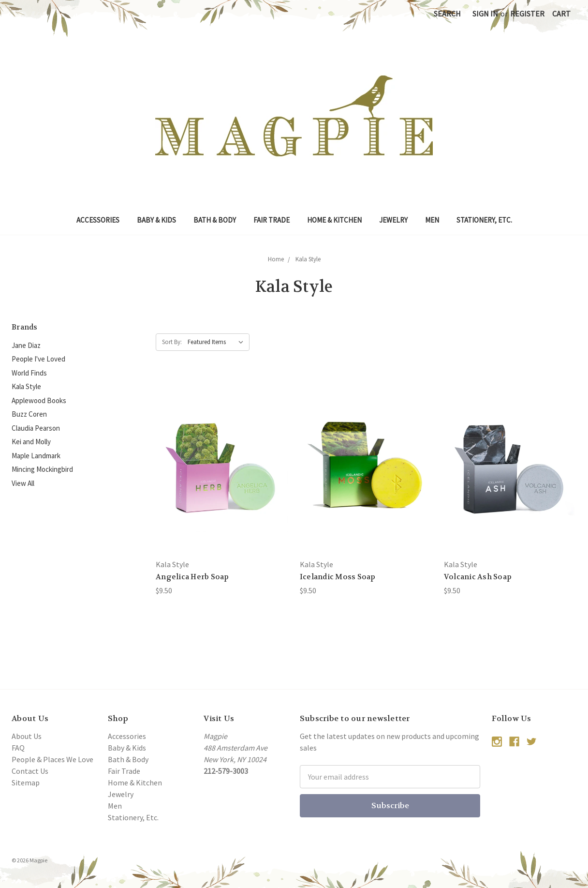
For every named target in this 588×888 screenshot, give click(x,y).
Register (527, 14)
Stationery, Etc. (484, 220)
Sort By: (172, 342)
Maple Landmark (36, 456)
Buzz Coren (29, 414)
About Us (27, 736)
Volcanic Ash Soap (478, 577)
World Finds (29, 373)
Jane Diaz (26, 345)
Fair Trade (272, 220)
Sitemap (26, 783)
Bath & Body (215, 220)
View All (23, 483)
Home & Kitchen (334, 220)
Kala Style (26, 386)
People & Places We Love (52, 759)
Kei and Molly (31, 442)
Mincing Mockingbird (42, 469)
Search (447, 14)
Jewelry (393, 220)
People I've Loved (38, 359)
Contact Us (30, 771)
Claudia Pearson (36, 428)
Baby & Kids (156, 220)
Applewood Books (39, 400)
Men (432, 220)
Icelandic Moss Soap (338, 577)
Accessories (98, 220)
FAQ (18, 748)
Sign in (485, 14)
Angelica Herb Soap (192, 577)
